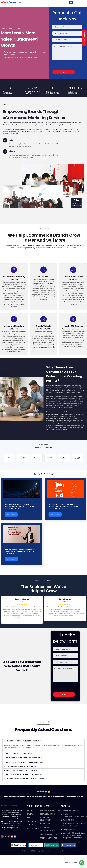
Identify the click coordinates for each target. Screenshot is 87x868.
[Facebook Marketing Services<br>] (73, 270)
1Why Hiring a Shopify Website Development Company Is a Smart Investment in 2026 (19, 506)
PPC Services (44, 277)
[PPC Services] (43, 270)
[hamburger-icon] (71, 3)
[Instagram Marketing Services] (14, 319)
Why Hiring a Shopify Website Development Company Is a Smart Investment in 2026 (63, 506)
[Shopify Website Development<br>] (43, 319)
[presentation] (64, 65)
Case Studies (84, 38)
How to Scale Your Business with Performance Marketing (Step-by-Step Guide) (20, 551)
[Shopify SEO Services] (73, 319)
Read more (11, 514)
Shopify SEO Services (73, 326)
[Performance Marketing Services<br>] (14, 270)
